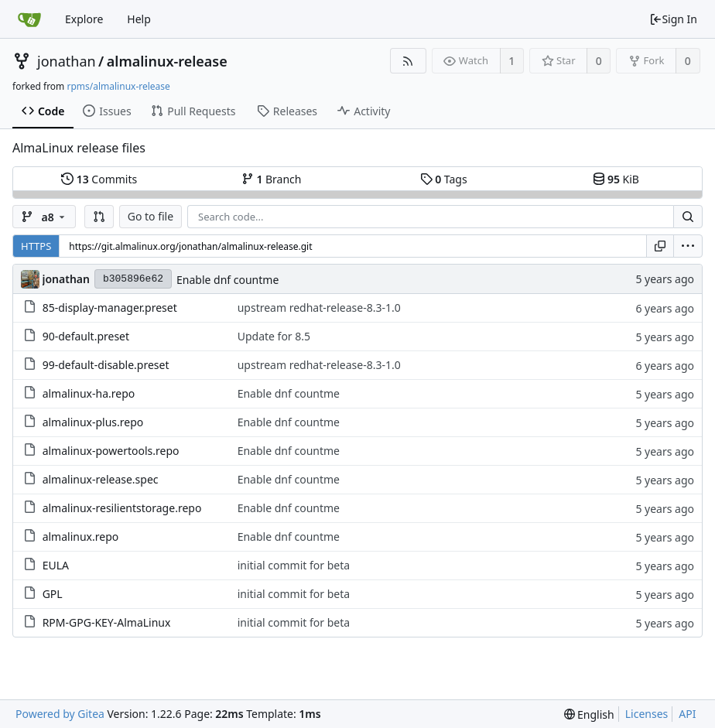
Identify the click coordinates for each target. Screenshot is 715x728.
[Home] (29, 19)
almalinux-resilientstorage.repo (122, 508)
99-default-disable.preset (106, 365)
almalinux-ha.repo (89, 393)
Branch (272, 179)
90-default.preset (86, 336)
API (687, 714)
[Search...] (688, 217)
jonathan (67, 61)
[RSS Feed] (408, 61)
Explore (84, 19)
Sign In (673, 19)
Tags (444, 179)
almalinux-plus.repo (93, 422)
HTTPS (36, 246)
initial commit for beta (294, 565)
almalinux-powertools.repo (111, 451)
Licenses (647, 714)
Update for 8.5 (274, 336)
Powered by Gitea (60, 714)
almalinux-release (167, 61)
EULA (56, 565)
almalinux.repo (81, 537)
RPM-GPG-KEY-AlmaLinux (107, 622)
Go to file (151, 216)
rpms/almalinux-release (118, 86)
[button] (99, 217)
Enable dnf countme (227, 280)
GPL (53, 594)
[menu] (688, 246)
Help (139, 19)
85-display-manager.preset (110, 308)
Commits (99, 179)
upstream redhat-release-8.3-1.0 (319, 308)
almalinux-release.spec (101, 479)
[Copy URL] (660, 246)
